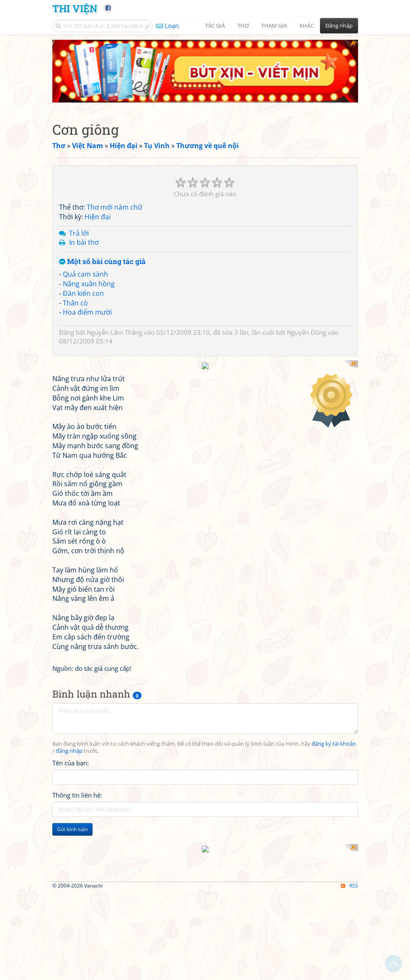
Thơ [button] (243, 26)
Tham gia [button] (274, 26)
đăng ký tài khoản (334, 851)
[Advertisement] (205, 419)
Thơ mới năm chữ (115, 207)
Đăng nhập (339, 26)
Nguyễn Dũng (307, 332)
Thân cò (75, 303)
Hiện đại (98, 217)
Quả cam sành (85, 274)
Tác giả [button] (215, 26)
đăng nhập (69, 859)
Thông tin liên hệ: (77, 903)
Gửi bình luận (72, 937)
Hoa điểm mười (87, 312)
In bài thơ (84, 242)
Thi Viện (75, 8)
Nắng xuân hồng (89, 284)
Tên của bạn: (71, 870)
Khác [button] (307, 26)
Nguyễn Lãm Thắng (115, 332)
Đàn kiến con (83, 293)
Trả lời (79, 233)
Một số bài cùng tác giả (102, 262)
